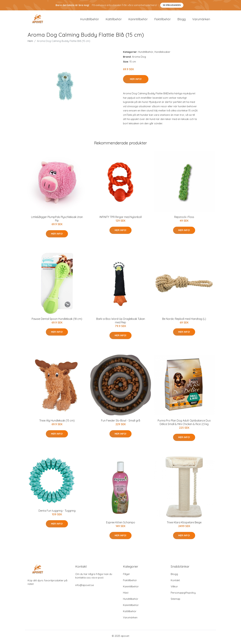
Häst (126, 595)
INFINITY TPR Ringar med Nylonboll (121, 219)
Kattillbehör (114, 20)
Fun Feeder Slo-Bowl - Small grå (121, 423)
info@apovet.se (85, 587)
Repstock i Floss (184, 219)
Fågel (126, 576)
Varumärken (201, 20)
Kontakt (175, 583)
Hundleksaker (162, 54)
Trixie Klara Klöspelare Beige (184, 525)
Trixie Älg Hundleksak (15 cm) (57, 423)
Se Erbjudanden (172, 5)
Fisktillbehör (163, 20)
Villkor (174, 589)
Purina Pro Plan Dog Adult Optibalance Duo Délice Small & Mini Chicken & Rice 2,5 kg (184, 425)
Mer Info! (136, 81)
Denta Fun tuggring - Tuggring (57, 513)
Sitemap (175, 601)
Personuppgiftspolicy (183, 595)
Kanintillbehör (138, 20)
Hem (30, 43)
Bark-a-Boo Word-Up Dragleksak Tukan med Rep (121, 323)
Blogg (182, 20)
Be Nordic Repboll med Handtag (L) (184, 321)
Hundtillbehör (90, 20)
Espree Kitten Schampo (121, 525)
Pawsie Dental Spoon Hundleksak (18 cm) (57, 321)
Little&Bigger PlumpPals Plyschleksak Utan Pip (57, 221)
